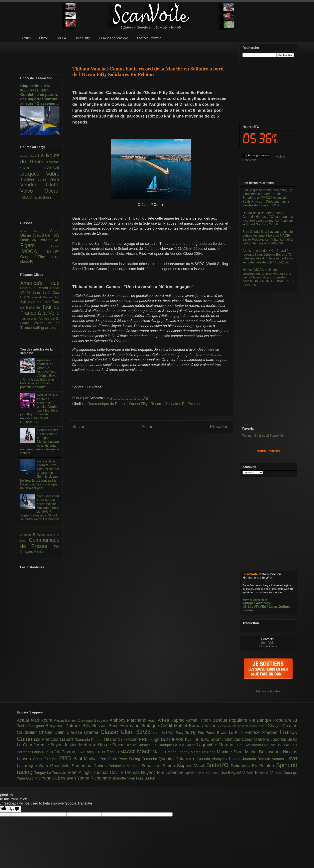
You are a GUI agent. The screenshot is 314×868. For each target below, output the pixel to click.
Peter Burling (130, 759)
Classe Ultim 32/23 (127, 732)
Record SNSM (49, 288)
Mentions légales (268, 691)
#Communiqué (259, 600)
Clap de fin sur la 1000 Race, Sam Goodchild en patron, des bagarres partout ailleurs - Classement (39, 95)
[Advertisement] (151, 51)
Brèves (40, 535)
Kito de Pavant (112, 745)
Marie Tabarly (179, 752)
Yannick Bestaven (59, 778)
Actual (24, 720)
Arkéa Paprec (172, 720)
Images (27, 551)
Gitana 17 (114, 739)
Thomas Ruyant (140, 772)
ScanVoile (268, 643)
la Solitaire (43, 197)
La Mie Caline (185, 745)
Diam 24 (29, 240)
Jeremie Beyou (49, 745)
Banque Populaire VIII (235, 720)
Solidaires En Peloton (182, 404)
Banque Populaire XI (277, 720)
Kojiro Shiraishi (140, 745)
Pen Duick (109, 759)
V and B (251, 772)
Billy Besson (96, 726)
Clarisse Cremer (84, 732)
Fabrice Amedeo (262, 732)
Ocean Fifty (139, 404)
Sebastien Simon (159, 766)
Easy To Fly (186, 733)
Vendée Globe (40, 185)
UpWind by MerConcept (203, 773)
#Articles (263, 603)
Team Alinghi (80, 772)
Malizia (160, 752)
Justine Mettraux (81, 745)
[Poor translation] (15, 809)
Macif (145, 751)
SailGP (31, 168)
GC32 (55, 246)
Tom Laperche (170, 772)
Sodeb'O (218, 765)
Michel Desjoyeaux (264, 752)
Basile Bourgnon (31, 726)
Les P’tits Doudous (276, 745)
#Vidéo (248, 610)
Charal (275, 726)
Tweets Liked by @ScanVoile (263, 436)
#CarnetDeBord (278, 607)
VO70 (55, 257)
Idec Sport (212, 739)
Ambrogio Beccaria (93, 720)
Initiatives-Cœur (238, 739)
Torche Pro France (40, 302)
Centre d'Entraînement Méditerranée (243, 726)
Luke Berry (86, 752)
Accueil (148, 426)
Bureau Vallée (204, 726)
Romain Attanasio (273, 759)
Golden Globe (29, 156)
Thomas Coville (109, 772)
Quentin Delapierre (178, 759)
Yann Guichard (29, 778)
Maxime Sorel (231, 752)
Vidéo (39, 551)
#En (263, 607)
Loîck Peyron (63, 752)
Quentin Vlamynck (213, 759)
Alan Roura (42, 720)
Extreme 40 (49, 240)
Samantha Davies (90, 766)
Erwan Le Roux (231, 733)
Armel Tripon (199, 720)
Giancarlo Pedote (89, 740)
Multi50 (53, 252)
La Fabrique (163, 745)
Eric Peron (207, 733)
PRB (66, 758)
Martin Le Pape (204, 752)
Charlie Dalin (53, 732)
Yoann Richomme (95, 778)
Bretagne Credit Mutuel (165, 726)
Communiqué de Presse (107, 404)
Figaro (36, 245)
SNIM (26, 292)
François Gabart (58, 739)
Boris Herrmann (125, 726)
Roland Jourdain (243, 759)
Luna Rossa (108, 752)
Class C (41, 231)
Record (157, 404)
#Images (249, 603)
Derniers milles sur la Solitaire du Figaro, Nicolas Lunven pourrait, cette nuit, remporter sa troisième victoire (40, 442)
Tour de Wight (30, 319)
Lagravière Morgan (216, 745)
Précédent (220, 426)
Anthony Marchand (129, 720)
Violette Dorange (284, 773)
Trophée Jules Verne (40, 179)
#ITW (246, 600)
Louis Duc (41, 752)
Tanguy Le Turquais (51, 773)
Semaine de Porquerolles (43, 297)
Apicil (153, 720)
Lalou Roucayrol (248, 745)
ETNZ (169, 732)
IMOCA (34, 251)
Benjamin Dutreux (64, 726)
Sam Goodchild (55, 766)
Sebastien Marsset (125, 766)
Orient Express (46, 759)
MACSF (129, 752)
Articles (27, 535)
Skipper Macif (192, 766)
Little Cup (29, 288)
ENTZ (158, 733)
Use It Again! (231, 773)
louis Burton (145, 778)
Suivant (80, 426)
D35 (57, 236)
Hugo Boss (161, 739)
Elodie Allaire (268, 646)
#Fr (257, 607)
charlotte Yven (124, 778)
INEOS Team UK (186, 740)
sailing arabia (44, 328)
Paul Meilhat (87, 759)
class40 (27, 261)
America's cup (40, 283)
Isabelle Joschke (271, 739)
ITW (56, 547)
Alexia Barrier (66, 720)
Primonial (150, 759)
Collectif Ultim (43, 236)
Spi (24, 302)
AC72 (27, 231)
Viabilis (265, 773)
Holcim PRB (137, 739)
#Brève (248, 607)
